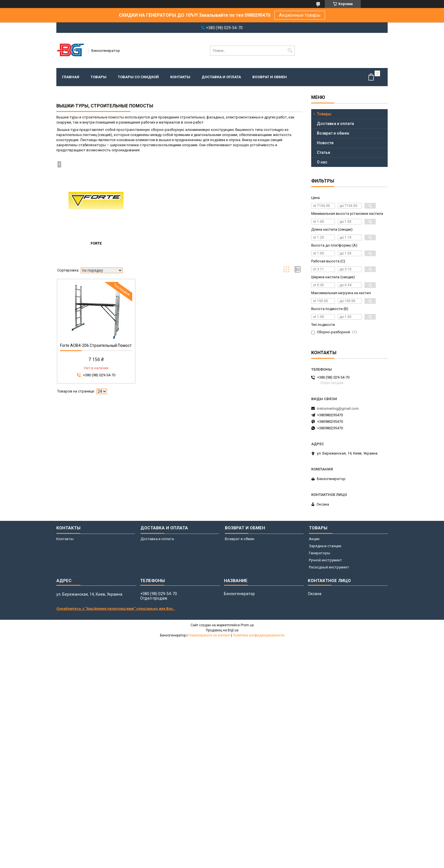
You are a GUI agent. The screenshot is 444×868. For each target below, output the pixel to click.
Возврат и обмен (270, 77)
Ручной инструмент (325, 560)
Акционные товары (300, 15)
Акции (314, 539)
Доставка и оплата (221, 77)
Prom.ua (247, 625)
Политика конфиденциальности (259, 635)
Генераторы (320, 553)
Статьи (324, 152)
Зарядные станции (325, 546)
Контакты (180, 77)
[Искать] (290, 51)
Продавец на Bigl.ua (222, 630)
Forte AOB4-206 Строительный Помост (96, 345)
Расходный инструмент (329, 567)
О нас (322, 162)
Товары (99, 77)
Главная (71, 77)
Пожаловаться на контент (209, 635)
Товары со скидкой (138, 77)
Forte (96, 243)
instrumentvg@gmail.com (338, 408)
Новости (325, 143)
